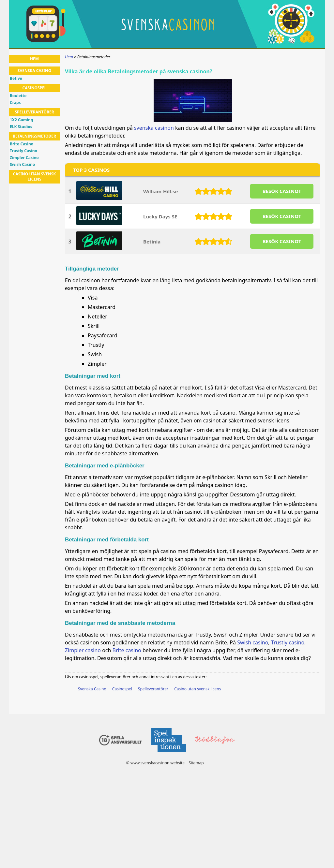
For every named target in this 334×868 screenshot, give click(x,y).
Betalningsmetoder (34, 136)
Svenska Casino (92, 689)
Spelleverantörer (153, 689)
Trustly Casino (23, 151)
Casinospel (122, 689)
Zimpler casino (83, 650)
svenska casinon (154, 128)
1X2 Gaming (21, 120)
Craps (15, 103)
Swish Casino (22, 165)
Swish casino (253, 642)
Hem (34, 59)
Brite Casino (22, 144)
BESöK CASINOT (282, 191)
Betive (16, 79)
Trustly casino (288, 642)
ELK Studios (21, 127)
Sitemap (196, 763)
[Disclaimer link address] (168, 754)
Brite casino (127, 650)
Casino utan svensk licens (197, 689)
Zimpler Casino (24, 158)
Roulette (18, 96)
